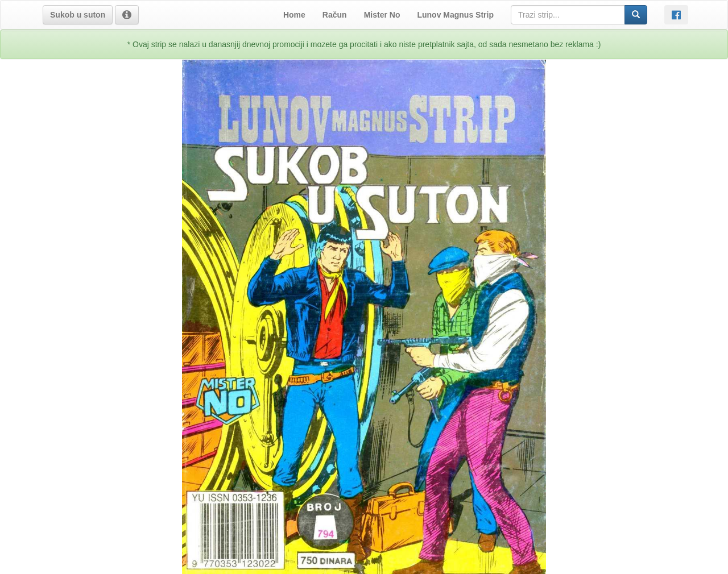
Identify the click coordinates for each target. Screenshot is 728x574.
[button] (78, 15)
